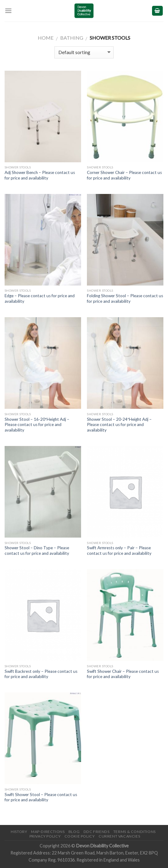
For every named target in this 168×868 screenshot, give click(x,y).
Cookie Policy (80, 836)
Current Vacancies (119, 836)
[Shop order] (84, 52)
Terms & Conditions (135, 832)
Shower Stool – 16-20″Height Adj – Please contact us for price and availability (37, 425)
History (19, 832)
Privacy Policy (45, 836)
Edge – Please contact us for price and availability (40, 298)
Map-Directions (48, 832)
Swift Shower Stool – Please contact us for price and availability (41, 797)
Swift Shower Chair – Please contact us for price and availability (123, 674)
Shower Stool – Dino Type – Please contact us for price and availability (37, 550)
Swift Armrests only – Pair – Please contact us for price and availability (119, 550)
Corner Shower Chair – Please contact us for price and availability (124, 175)
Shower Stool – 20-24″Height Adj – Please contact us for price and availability (119, 425)
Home (46, 38)
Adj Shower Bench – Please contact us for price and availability (40, 175)
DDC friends (97, 832)
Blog (74, 832)
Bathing (72, 38)
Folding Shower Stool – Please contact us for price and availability (125, 298)
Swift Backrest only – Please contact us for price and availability (41, 674)
